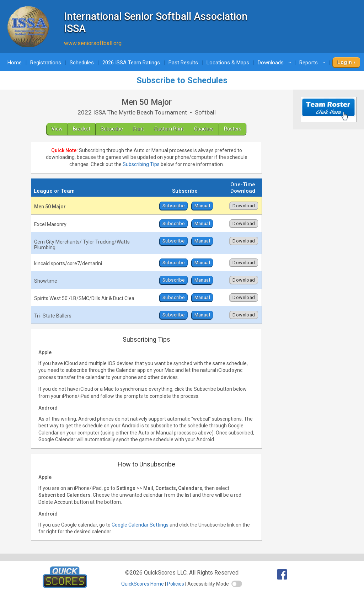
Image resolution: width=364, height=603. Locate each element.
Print (139, 129)
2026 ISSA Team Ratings (131, 63)
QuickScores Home (143, 584)
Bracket (82, 129)
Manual (202, 206)
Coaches (204, 129)
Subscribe (112, 129)
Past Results (183, 63)
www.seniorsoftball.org (93, 43)
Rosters (233, 129)
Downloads (275, 63)
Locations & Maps (228, 63)
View (57, 129)
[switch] (237, 584)
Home (15, 63)
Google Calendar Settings (140, 525)
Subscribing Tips (141, 164)
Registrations (46, 63)
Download (244, 206)
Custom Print (169, 129)
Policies (176, 584)
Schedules (82, 63)
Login (345, 62)
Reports (313, 63)
